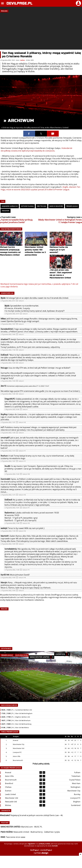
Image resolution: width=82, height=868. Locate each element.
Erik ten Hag (42, 206)
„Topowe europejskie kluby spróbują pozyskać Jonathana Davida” (16, 221)
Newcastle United (21, 832)
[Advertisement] (41, 30)
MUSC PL (38, 827)
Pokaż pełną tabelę (41, 764)
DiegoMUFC (10, 399)
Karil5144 (5, 575)
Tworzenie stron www (16, 837)
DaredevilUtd (7, 329)
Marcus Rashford (56, 206)
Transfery (5, 211)
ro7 (2, 427)
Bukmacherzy (37, 832)
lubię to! (21, 301)
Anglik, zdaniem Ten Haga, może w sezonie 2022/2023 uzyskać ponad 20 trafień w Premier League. (40, 188)
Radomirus (10, 513)
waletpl (4, 528)
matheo (22, 60)
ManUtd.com (27, 827)
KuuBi (7, 466)
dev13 (3, 386)
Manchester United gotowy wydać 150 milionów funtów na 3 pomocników (36, 247)
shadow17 (5, 339)
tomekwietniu (11, 549)
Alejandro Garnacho (10, 206)
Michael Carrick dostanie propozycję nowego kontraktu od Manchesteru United (11, 247)
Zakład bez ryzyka (52, 832)
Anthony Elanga (27, 206)
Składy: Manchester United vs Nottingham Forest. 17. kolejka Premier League (60, 221)
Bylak (3, 298)
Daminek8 (5, 479)
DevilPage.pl (56, 595)
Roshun (4, 456)
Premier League (72, 206)
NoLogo (4, 368)
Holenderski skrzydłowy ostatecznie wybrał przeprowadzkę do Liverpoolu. (36, 149)
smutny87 (5, 438)
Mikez (3, 319)
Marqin (4, 583)
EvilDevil (4, 355)
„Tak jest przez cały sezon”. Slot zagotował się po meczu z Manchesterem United (61, 270)
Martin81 (5, 536)
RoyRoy (4, 414)
